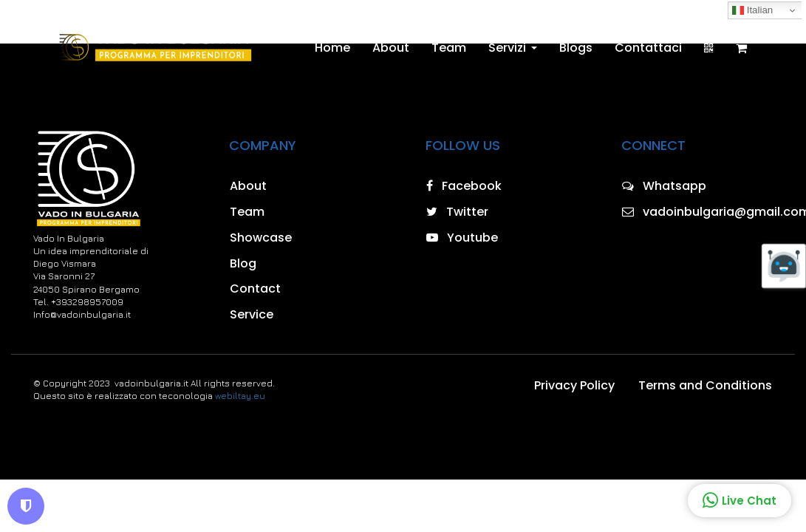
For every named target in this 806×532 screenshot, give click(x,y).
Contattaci (648, 48)
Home (332, 48)
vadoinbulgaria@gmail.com (697, 212)
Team (449, 48)
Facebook (464, 186)
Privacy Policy (574, 385)
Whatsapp (664, 186)
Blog (243, 263)
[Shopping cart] (741, 48)
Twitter (457, 212)
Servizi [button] (513, 48)
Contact (255, 289)
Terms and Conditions (705, 385)
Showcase (261, 238)
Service (252, 314)
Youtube (462, 238)
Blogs (576, 48)
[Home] (154, 48)
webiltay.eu (240, 396)
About (391, 48)
